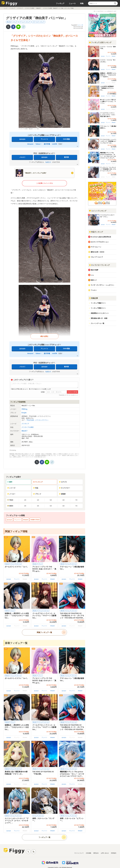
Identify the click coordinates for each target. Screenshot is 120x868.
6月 (64, 500)
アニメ (13, 564)
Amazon (30, 144)
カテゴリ (63, 482)
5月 (51, 500)
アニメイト (44, 139)
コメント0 (80, 25)
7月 (76, 500)
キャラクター (64, 488)
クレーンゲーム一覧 (97, 323)
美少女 (7, 564)
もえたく (48, 162)
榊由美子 (39, 8)
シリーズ (11, 488)
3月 (25, 500)
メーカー (11, 494)
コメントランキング (98, 211)
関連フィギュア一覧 (44, 632)
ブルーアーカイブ (97, 257)
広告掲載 (88, 853)
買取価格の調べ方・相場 (99, 318)
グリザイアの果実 (30, 8)
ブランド (37, 494)
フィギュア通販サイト (98, 303)
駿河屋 (66, 157)
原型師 (62, 494)
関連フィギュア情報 (16, 531)
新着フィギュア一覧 (16, 643)
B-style (24, 413)
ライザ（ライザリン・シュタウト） (103, 285)
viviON (55, 144)
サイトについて (79, 853)
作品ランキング (96, 232)
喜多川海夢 (94, 270)
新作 (10, 482)
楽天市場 (47, 144)
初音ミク (94, 280)
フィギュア (60, 3)
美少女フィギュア (12, 22)
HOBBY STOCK (35, 520)
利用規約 (114, 853)
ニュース (72, 3)
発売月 (10, 506)
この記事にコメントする (44, 183)
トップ (5, 8)
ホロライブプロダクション (100, 242)
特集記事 (93, 298)
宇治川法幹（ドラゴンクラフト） (38, 420)
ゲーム (68, 564)
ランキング (38, 482)
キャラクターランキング (99, 265)
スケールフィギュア (38, 22)
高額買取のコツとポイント (100, 313)
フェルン (94, 290)
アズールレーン (96, 247)
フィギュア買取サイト (98, 308)
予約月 (10, 500)
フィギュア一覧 (44, 837)
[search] (115, 3)
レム (92, 275)
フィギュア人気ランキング (100, 42)
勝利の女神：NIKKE (97, 252)
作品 (36, 488)
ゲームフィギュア (25, 22)
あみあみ (22, 139)
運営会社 (96, 853)
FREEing (24, 409)
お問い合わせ (105, 853)
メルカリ (22, 157)
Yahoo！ (39, 144)
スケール (19, 564)
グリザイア (20, 8)
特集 (82, 3)
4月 (38, 500)
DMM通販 (66, 139)
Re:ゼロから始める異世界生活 (101, 237)
